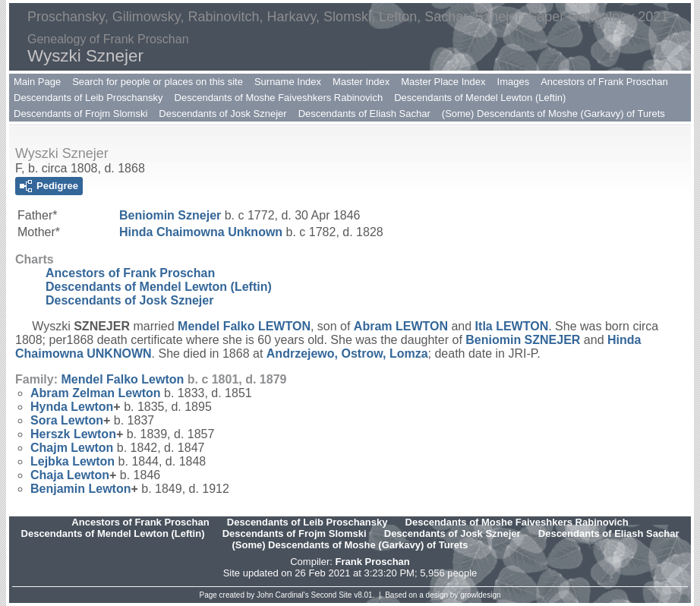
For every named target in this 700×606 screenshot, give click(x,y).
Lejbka (73, 461)
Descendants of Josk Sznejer (222, 114)
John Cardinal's (283, 595)
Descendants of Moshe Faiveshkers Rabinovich (279, 98)
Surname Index (288, 82)
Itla (512, 326)
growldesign (480, 595)
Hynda (72, 407)
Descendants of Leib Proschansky (88, 98)
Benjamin (80, 489)
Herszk (73, 434)
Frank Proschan (372, 562)
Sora (67, 420)
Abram (401, 326)
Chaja (70, 475)
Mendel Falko (244, 326)
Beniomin (170, 215)
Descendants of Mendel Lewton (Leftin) (480, 98)
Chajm (72, 448)
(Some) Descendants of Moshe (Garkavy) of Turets (553, 114)
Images (514, 82)
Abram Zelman (96, 393)
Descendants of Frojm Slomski (80, 114)
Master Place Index (443, 82)
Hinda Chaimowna (201, 232)
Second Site (332, 595)
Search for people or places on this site (158, 82)
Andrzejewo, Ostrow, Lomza (347, 353)
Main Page (37, 82)
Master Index (361, 82)
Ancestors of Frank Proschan (604, 82)
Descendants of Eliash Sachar (364, 114)
